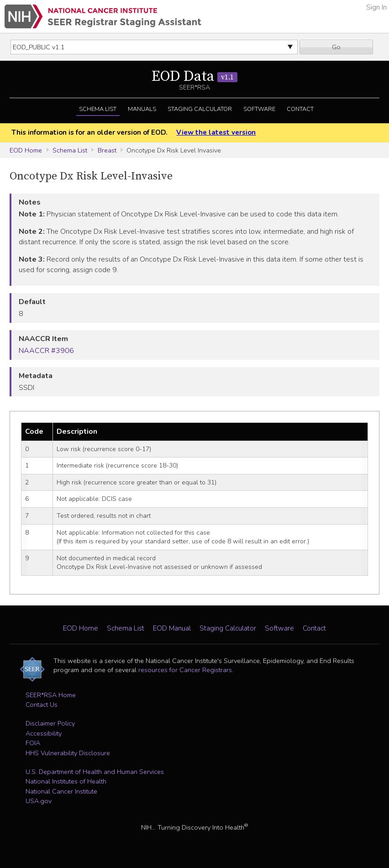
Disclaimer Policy (50, 723)
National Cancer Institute (61, 791)
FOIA (33, 743)
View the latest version (216, 132)
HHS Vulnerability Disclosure (68, 753)
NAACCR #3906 (46, 351)
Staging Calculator (200, 109)
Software (259, 109)
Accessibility (44, 733)
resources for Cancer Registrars (185, 670)
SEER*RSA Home (51, 695)
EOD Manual (172, 628)
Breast (107, 150)
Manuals (142, 109)
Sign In (376, 7)
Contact (300, 109)
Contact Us (42, 705)
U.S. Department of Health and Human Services (95, 772)
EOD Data (194, 77)
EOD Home (26, 150)
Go (336, 47)
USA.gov (39, 801)
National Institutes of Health (66, 781)
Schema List (98, 109)
